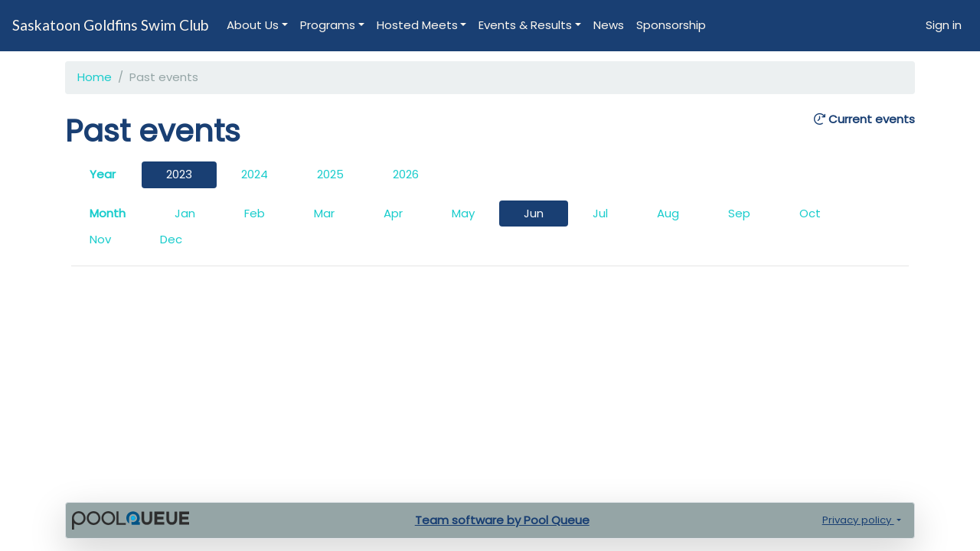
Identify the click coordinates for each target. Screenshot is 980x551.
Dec (171, 239)
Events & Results (525, 25)
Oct (810, 213)
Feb (255, 213)
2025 (330, 174)
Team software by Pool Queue (502, 520)
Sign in (944, 25)
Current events (864, 120)
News (609, 25)
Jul (600, 213)
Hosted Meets (417, 25)
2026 (406, 174)
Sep (739, 213)
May (463, 213)
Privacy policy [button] (858, 520)
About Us (253, 25)
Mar (324, 213)
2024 (255, 174)
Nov (100, 239)
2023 (179, 174)
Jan (185, 213)
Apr (393, 213)
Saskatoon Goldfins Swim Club (110, 25)
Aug (668, 213)
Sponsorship (671, 25)
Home (95, 77)
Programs (328, 25)
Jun (534, 213)
